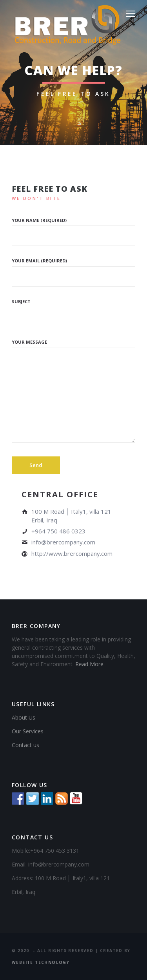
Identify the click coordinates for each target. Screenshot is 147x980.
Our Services (28, 731)
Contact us (25, 745)
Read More (89, 664)
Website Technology (41, 962)
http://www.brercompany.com (72, 553)
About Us (24, 717)
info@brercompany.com (63, 542)
